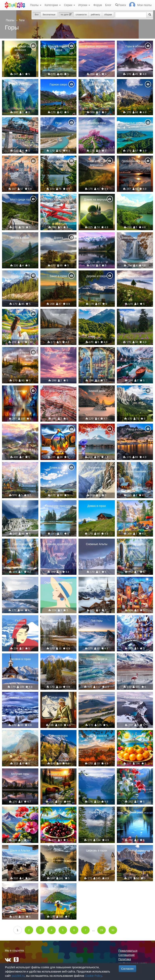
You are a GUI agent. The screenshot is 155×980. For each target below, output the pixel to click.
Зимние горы (20, 582)
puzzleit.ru (18, 976)
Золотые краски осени (97, 737)
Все (37, 15)
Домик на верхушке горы (97, 201)
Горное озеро (58, 84)
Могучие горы (20, 774)
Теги (22, 20)
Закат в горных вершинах (97, 163)
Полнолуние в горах (135, 161)
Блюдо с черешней (58, 812)
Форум (98, 5)
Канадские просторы (58, 506)
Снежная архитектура (58, 544)
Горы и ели (97, 812)
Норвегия (97, 774)
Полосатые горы (58, 391)
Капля (58, 429)
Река (58, 123)
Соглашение (127, 955)
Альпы (20, 736)
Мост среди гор (20, 199)
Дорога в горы (97, 123)
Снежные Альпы (97, 544)
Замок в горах (20, 161)
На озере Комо (97, 353)
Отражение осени (58, 621)
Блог (108, 5)
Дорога (58, 238)
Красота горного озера (58, 48)
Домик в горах (20, 467)
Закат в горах (58, 276)
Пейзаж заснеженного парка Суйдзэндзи (20, 624)
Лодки (135, 353)
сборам (108, 15)
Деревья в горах (58, 659)
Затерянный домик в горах (135, 622)
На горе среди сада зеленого (20, 48)
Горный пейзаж (20, 812)
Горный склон (135, 276)
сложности (81, 15)
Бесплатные (49, 15)
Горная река (58, 314)
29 (102, 930)
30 (113, 930)
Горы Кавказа (135, 314)
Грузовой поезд (20, 123)
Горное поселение (20, 429)
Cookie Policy (93, 976)
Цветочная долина (20, 314)
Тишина (58, 850)
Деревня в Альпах (97, 582)
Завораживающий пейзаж (58, 163)
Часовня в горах (20, 659)
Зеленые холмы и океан (135, 125)
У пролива (20, 391)
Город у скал (135, 429)
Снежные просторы (20, 697)
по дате (66, 15)
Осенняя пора (58, 736)
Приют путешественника (135, 469)
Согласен (127, 969)
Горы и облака (135, 46)
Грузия (97, 314)
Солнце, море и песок (97, 661)
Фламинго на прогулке (135, 661)
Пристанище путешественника (20, 546)
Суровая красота (135, 697)
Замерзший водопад (135, 238)
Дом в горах (97, 84)
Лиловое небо (97, 238)
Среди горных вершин (58, 699)
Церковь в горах (97, 850)
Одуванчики (135, 84)
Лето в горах (20, 84)
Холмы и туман (97, 697)
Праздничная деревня (135, 584)
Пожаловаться (128, 951)
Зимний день (97, 391)
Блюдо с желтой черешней (135, 737)
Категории (53, 5)
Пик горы (97, 621)
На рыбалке (135, 506)
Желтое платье (58, 889)
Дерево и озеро (97, 276)
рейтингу (95, 15)
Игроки (84, 5)
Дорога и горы (20, 276)
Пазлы (36, 5)
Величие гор (97, 467)
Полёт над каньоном (58, 199)
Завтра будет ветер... (58, 353)
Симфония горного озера (135, 546)
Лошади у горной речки (58, 776)
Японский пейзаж (97, 429)
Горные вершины (97, 46)
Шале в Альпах (20, 850)
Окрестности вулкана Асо (58, 584)
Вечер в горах (20, 238)
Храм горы (20, 506)
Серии (70, 5)
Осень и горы (135, 850)
